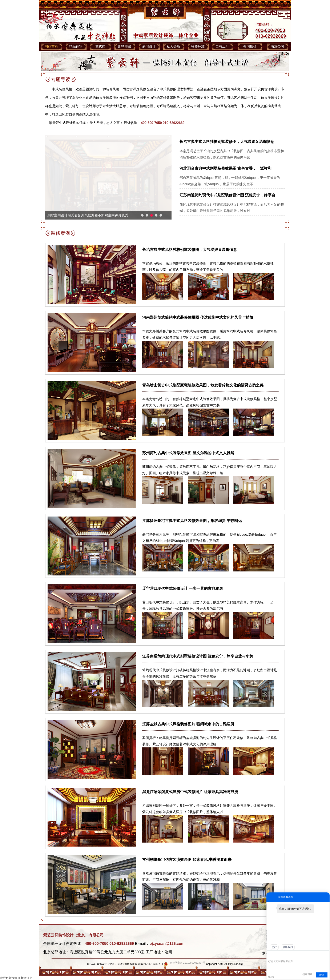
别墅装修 (125, 46)
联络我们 (288, 947)
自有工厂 (222, 46)
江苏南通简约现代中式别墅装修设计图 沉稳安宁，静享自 (227, 195)
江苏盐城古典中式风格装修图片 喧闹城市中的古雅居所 (188, 724)
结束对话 (307, 974)
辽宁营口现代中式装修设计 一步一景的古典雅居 (183, 589)
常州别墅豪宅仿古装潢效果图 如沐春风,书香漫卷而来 (187, 860)
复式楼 (100, 46)
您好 (274, 947)
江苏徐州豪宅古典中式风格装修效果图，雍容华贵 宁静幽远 (192, 521)
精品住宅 (76, 46)
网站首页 (51, 46)
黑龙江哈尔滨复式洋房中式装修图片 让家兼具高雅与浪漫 (190, 792)
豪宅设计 (149, 46)
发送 (322, 975)
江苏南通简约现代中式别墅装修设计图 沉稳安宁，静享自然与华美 (198, 656)
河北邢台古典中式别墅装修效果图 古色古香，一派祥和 (226, 168)
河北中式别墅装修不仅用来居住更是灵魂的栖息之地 (86, 215)
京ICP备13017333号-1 (150, 964)
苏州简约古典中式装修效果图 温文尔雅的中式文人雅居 (188, 453)
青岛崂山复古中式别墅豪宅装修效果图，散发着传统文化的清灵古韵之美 (203, 385)
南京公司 (277, 46)
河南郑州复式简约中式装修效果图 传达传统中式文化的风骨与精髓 (198, 317)
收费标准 (198, 46)
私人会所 (173, 46)
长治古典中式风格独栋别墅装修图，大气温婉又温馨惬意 (227, 142)
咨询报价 (250, 46)
